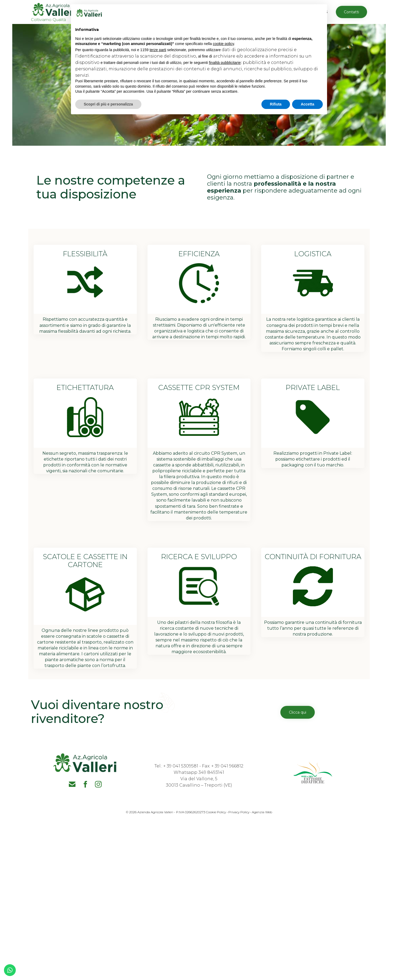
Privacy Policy (239, 812)
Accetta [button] (307, 104)
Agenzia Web (262, 812)
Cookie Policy (216, 812)
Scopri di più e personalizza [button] (108, 104)
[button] (351, 12)
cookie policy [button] (223, 44)
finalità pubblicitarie (225, 63)
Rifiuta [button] (276, 104)
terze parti (158, 50)
